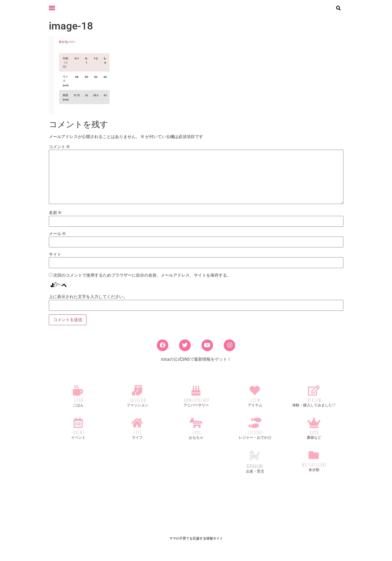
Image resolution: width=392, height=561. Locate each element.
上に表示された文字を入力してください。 (88, 301)
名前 (55, 217)
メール (57, 238)
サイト (55, 259)
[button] (52, 8)
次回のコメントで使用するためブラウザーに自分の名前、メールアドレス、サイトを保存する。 (142, 279)
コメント (59, 151)
